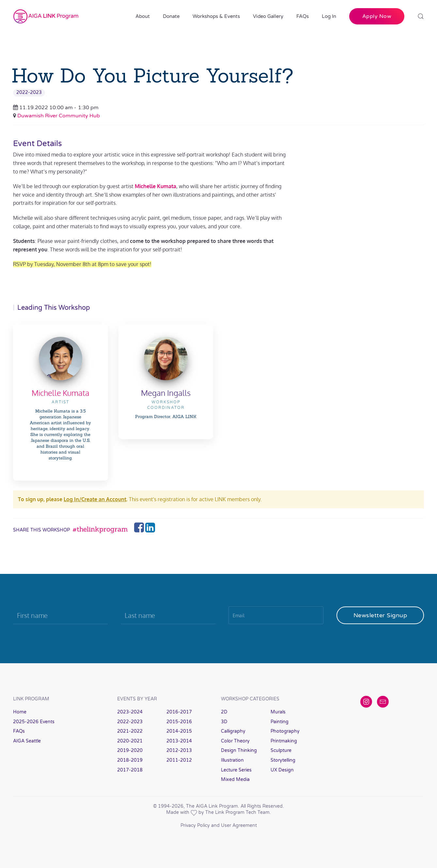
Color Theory (235, 741)
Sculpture (281, 750)
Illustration (232, 760)
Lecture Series (236, 770)
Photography (285, 731)
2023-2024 (130, 712)
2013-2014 (179, 741)
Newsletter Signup (380, 615)
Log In (329, 16)
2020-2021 (130, 741)
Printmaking (284, 741)
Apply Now (377, 16)
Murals (278, 712)
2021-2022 (130, 731)
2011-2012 (179, 760)
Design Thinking (239, 750)
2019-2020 (130, 750)
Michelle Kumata (61, 393)
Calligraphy (233, 731)
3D (224, 722)
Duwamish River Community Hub (59, 116)
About (143, 16)
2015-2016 (179, 722)
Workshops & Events (216, 16)
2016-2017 (179, 712)
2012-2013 (179, 750)
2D (224, 712)
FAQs (303, 16)
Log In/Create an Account (95, 499)
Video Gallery (268, 16)
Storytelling (283, 760)
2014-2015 (179, 731)
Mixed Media (235, 779)
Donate (171, 16)
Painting (280, 722)
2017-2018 (130, 770)
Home (20, 712)
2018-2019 (130, 760)
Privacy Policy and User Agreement (219, 825)
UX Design (282, 770)
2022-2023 (29, 92)
